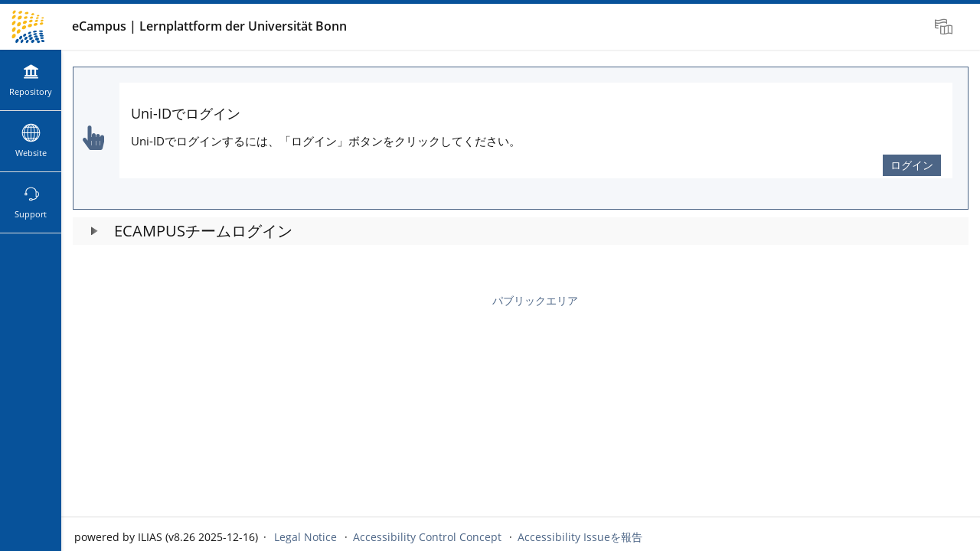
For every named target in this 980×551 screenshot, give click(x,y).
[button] (521, 231)
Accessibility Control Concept (427, 537)
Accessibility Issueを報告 (580, 537)
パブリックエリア (535, 300)
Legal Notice (305, 537)
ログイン (912, 165)
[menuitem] (946, 27)
